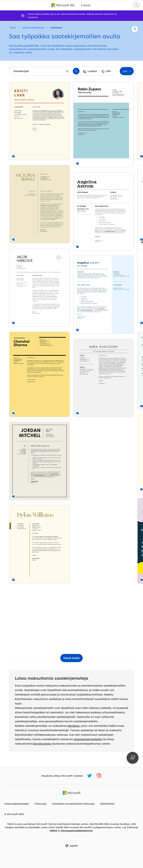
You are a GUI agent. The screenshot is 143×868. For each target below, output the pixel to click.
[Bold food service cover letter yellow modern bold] (71, 329)
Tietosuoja (40, 804)
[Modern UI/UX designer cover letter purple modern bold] (114, 338)
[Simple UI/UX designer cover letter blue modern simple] (29, 560)
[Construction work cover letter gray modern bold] (29, 334)
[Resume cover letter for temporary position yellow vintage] (29, 389)
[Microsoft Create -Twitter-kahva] (90, 776)
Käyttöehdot (107, 804)
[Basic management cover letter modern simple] (71, 218)
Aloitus (13, 28)
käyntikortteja (42, 744)
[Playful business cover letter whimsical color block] (71, 387)
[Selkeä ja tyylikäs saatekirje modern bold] (114, 507)
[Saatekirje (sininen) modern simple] (114, 165)
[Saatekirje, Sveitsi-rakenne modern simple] (29, 276)
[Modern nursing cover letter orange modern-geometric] (114, 394)
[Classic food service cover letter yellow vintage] (29, 163)
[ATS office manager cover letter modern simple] (114, 283)
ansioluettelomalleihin (88, 739)
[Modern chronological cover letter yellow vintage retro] (114, 449)
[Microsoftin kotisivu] (72, 793)
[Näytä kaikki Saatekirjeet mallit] (71, 658)
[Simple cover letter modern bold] (114, 565)
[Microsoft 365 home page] (63, 5)
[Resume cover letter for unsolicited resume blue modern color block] (71, 611)
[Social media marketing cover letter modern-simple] (29, 616)
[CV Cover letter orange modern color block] (71, 107)
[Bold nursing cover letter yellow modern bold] (29, 107)
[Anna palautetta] (133, 758)
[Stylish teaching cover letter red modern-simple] (71, 274)
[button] (135, 29)
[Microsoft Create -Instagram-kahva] (99, 776)
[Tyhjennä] (68, 71)
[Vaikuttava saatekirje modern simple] (29, 447)
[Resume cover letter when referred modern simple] (114, 107)
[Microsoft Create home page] (86, 5)
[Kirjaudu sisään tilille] (136, 5)
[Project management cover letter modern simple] (29, 218)
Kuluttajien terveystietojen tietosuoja (73, 804)
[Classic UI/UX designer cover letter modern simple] (29, 505)
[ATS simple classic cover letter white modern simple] (71, 500)
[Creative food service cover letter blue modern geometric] (71, 445)
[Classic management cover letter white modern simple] (71, 556)
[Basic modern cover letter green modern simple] (71, 163)
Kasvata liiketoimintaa (34, 28)
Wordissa (73, 726)
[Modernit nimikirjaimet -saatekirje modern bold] (114, 225)
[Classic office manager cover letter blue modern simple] (114, 621)
